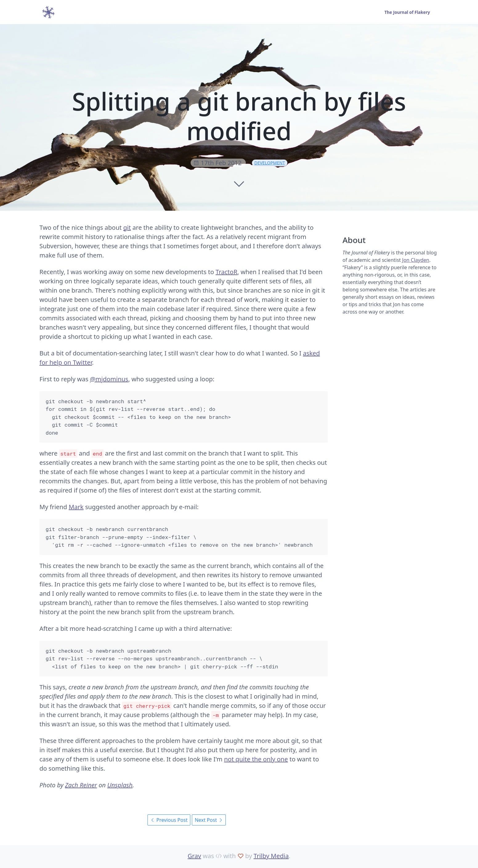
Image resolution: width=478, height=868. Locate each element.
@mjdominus (109, 379)
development (270, 163)
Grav (194, 856)
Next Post (209, 820)
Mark (76, 507)
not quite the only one (256, 759)
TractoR (227, 272)
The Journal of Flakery (406, 12)
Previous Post (169, 820)
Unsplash (120, 785)
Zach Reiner (81, 785)
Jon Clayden (416, 260)
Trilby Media (271, 856)
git (127, 227)
